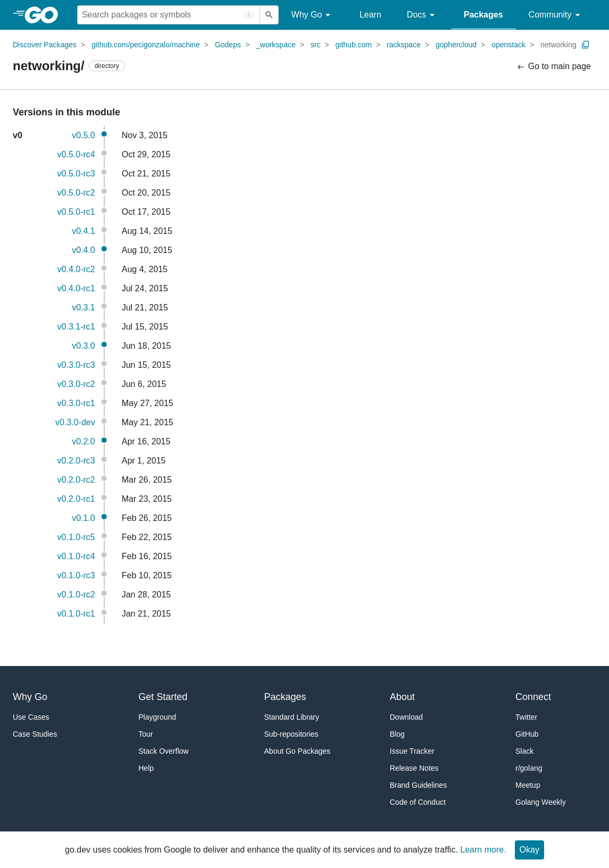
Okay (529, 850)
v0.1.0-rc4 (76, 556)
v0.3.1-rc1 (76, 327)
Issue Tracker (412, 751)
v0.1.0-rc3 (76, 575)
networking (558, 45)
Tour (145, 734)
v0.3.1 (84, 307)
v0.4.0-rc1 (76, 288)
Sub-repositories (291, 734)
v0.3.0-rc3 (76, 365)
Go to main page (553, 67)
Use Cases (31, 717)
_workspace (276, 45)
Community (556, 15)
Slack (524, 751)
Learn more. (483, 850)
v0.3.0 (84, 346)
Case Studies (35, 734)
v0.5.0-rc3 (76, 174)
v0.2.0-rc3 (76, 461)
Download (406, 717)
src (316, 45)
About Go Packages (298, 751)
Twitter (526, 717)
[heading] (45, 15)
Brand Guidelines (418, 785)
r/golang (529, 768)
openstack (508, 45)
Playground (157, 717)
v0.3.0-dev (75, 422)
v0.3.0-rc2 (76, 384)
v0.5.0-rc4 (76, 154)
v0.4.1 (84, 231)
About (402, 697)
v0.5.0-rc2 (76, 193)
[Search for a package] (169, 15)
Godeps (228, 45)
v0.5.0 (84, 135)
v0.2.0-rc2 (76, 480)
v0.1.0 (84, 518)
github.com (354, 45)
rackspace (404, 45)
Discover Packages (45, 45)
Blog (397, 734)
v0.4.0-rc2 (76, 269)
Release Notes (414, 768)
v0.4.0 (84, 250)
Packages (483, 15)
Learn (370, 15)
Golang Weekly (541, 802)
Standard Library (292, 717)
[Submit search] (269, 15)
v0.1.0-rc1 (76, 614)
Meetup (528, 785)
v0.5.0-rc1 (76, 212)
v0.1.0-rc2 (76, 595)
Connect (533, 697)
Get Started (163, 697)
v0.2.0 (84, 441)
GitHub (527, 734)
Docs (423, 15)
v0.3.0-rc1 (76, 403)
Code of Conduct (418, 802)
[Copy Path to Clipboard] (586, 45)
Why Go (313, 15)
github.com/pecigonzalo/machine (146, 45)
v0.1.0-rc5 (76, 537)
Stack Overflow (163, 751)
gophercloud (456, 45)
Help (146, 768)
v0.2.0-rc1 (76, 499)
